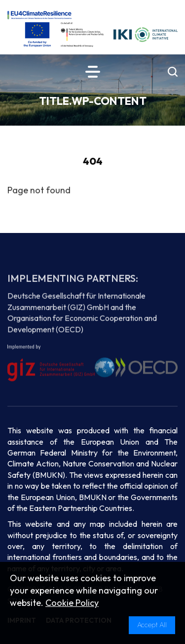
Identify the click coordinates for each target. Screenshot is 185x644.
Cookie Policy (72, 603)
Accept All (152, 625)
